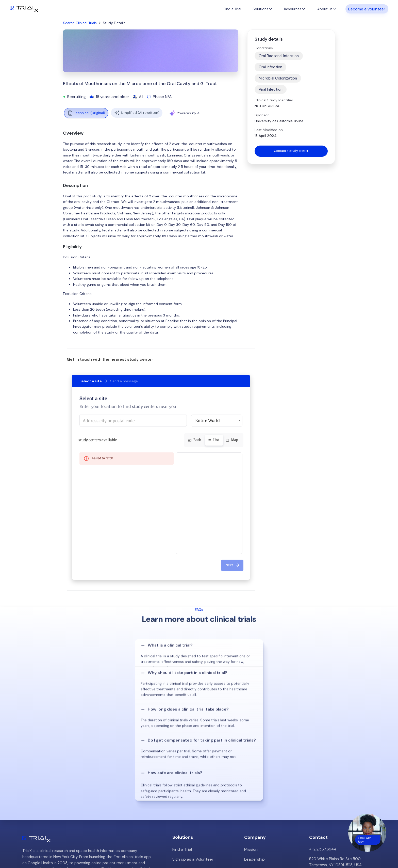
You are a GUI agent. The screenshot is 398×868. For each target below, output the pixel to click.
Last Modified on (269, 130)
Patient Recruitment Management (202, 777)
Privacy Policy (256, 806)
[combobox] (133, 421)
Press (249, 786)
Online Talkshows (187, 796)
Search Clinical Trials (80, 23)
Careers (251, 796)
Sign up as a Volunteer (192, 767)
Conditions (264, 48)
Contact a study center (291, 151)
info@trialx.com (323, 783)
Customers (254, 777)
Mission (251, 757)
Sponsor (262, 115)
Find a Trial (232, 9)
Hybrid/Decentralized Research (200, 786)
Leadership (254, 767)
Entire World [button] (208, 420)
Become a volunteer (367, 9)
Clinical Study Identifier (274, 100)
